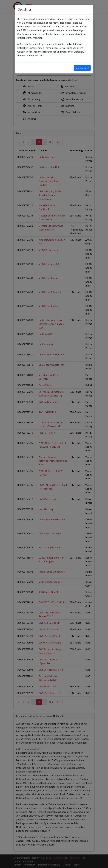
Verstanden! (82, 68)
